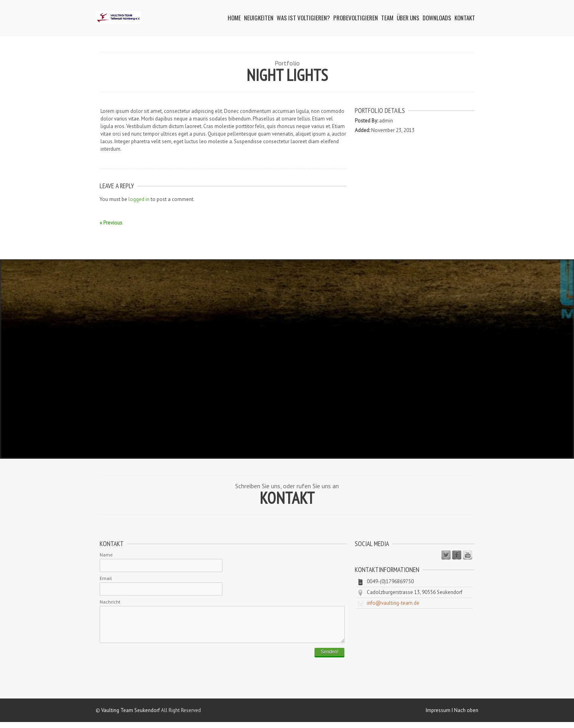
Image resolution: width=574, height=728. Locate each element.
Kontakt (465, 18)
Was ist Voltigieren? (303, 18)
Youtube (468, 555)
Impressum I (440, 716)
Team (387, 18)
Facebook (457, 555)
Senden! (329, 658)
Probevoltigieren (356, 18)
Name (106, 555)
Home (234, 18)
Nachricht (110, 602)
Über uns (408, 18)
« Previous (111, 223)
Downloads (437, 18)
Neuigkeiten (259, 18)
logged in (139, 199)
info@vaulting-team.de (393, 603)
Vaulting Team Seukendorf (131, 716)
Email (106, 578)
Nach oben (466, 716)
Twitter (446, 555)
